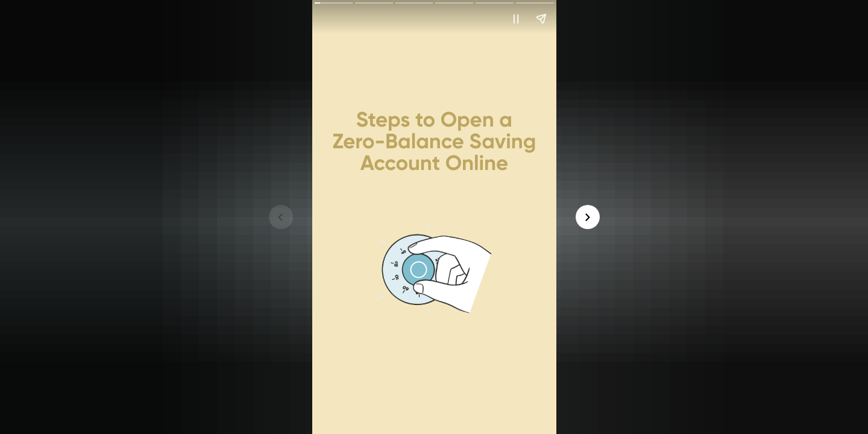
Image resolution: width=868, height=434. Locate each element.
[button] (516, 19)
